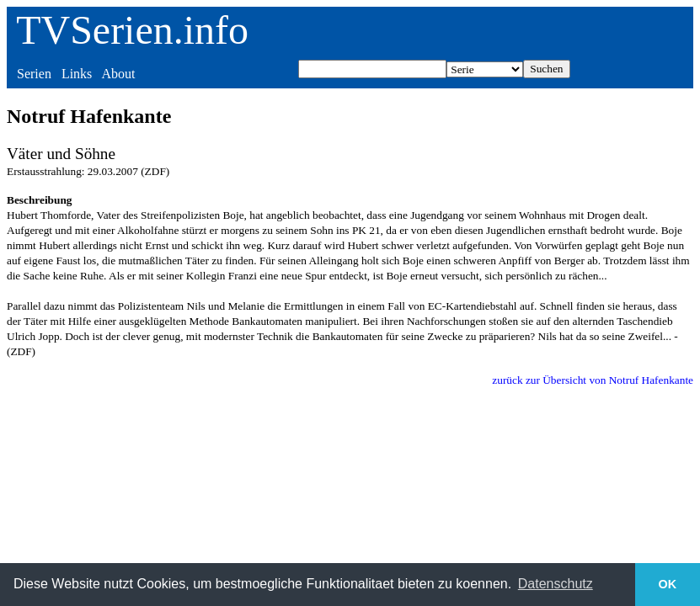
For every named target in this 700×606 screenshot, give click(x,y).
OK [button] (668, 584)
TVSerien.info (132, 30)
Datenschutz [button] (556, 584)
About (118, 74)
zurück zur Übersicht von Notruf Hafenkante (593, 380)
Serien (34, 74)
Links (77, 74)
